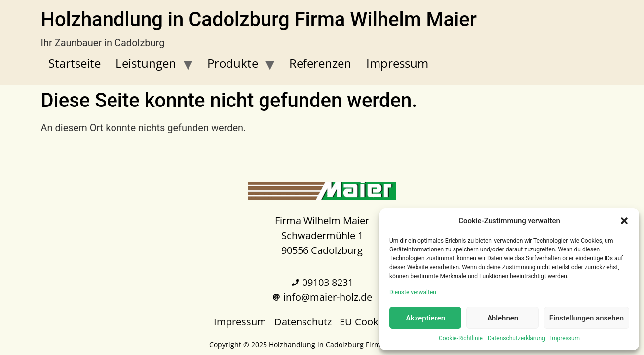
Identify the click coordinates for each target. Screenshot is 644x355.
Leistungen (146, 63)
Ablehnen (503, 318)
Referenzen (320, 63)
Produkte (233, 63)
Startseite (75, 63)
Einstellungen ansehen (587, 318)
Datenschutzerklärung (516, 338)
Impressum (565, 338)
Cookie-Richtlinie (461, 338)
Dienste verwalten (413, 292)
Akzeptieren (425, 318)
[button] (624, 221)
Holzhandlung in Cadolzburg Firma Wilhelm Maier (259, 19)
